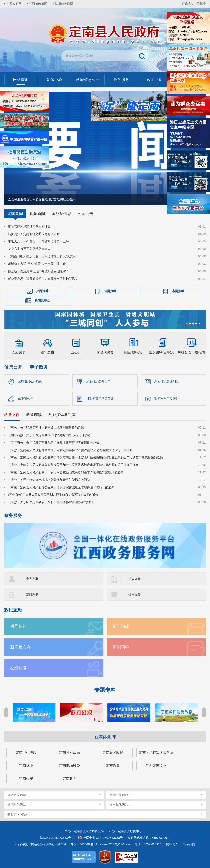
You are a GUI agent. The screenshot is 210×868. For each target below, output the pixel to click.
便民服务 (135, 594)
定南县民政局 (113, 753)
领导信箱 (18, 626)
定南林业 (26, 766)
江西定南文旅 (156, 766)
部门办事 (32, 594)
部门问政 (121, 626)
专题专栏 (105, 690)
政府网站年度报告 (167, 398)
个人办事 (32, 579)
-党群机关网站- (119, 795)
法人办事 (135, 579)
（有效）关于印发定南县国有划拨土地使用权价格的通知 (46, 427)
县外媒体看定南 (62, 415)
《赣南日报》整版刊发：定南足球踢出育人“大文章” (42, 256)
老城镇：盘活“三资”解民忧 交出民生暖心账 (37, 264)
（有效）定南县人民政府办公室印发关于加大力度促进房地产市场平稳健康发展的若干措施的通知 (73, 465)
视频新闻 (37, 214)
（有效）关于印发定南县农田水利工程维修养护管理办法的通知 (51, 502)
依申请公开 (26, 398)
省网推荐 (110, 291)
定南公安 (26, 779)
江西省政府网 (38, 4)
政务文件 (12, 415)
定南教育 (113, 766)
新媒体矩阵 (105, 737)
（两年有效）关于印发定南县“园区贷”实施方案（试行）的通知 (50, 435)
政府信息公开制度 (167, 381)
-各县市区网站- (17, 814)
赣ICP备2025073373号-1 (57, 838)
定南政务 (69, 779)
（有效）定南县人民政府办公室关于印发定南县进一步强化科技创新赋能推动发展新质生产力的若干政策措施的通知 (85, 457)
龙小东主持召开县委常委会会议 (29, 249)
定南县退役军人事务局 (156, 753)
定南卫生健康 (26, 753)
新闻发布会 (42, 301)
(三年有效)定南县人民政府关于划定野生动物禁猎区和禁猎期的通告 (53, 495)
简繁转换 (187, 4)
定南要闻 (15, 214)
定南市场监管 (69, 766)
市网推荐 (178, 291)
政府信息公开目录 (98, 381)
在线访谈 (18, 668)
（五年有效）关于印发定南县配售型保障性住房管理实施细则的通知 (54, 442)
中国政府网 (14, 4)
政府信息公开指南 (30, 381)
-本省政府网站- (17, 795)
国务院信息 (61, 214)
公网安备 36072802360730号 (103, 838)
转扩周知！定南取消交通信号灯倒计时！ (35, 234)
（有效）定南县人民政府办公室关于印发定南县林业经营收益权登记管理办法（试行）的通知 (70, 450)
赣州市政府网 (64, 4)
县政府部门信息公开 (100, 398)
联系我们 (189, 844)
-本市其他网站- (119, 805)
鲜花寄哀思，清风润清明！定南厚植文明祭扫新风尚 (43, 279)
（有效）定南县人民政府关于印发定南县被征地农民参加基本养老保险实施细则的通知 (66, 472)
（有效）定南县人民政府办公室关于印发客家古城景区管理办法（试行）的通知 (61, 487)
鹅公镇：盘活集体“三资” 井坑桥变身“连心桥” (38, 271)
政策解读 (34, 415)
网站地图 (172, 844)
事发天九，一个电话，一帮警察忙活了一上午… (40, 241)
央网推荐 (42, 291)
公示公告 (85, 214)
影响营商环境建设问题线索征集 (29, 226)
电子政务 (39, 367)
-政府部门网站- (17, 805)
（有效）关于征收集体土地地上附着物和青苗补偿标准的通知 (49, 480)
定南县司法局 (69, 753)
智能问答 (121, 647)
